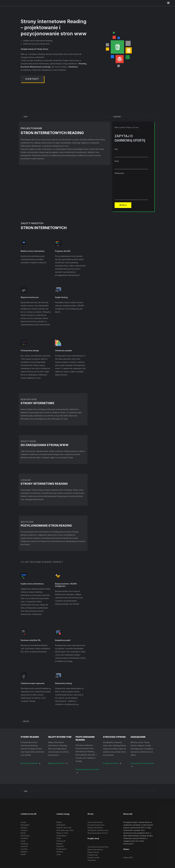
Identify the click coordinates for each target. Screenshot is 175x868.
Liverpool (24, 830)
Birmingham (25, 825)
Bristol (23, 833)
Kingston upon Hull (64, 828)
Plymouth (60, 846)
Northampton (62, 849)
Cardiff (23, 854)
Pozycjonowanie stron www (87, 769)
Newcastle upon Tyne (65, 830)
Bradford (24, 852)
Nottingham (61, 825)
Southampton (62, 836)
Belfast (59, 822)
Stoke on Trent (62, 833)
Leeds (23, 841)
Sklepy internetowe (95, 828)
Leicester (24, 846)
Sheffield (24, 838)
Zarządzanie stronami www (142, 763)
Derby (59, 838)
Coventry (24, 849)
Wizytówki (92, 860)
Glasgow (24, 828)
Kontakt (32, 79)
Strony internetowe (29, 763)
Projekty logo (93, 855)
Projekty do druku (111, 763)
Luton (59, 854)
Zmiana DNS (128, 858)
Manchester (25, 836)
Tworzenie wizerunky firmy (98, 847)
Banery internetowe (95, 850)
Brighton (60, 844)
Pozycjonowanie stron (96, 825)
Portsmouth (61, 841)
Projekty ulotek (93, 858)
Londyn (23, 822)
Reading (60, 852)
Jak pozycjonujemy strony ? (98, 833)
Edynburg (24, 844)
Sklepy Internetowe (56, 763)
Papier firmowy (93, 852)
